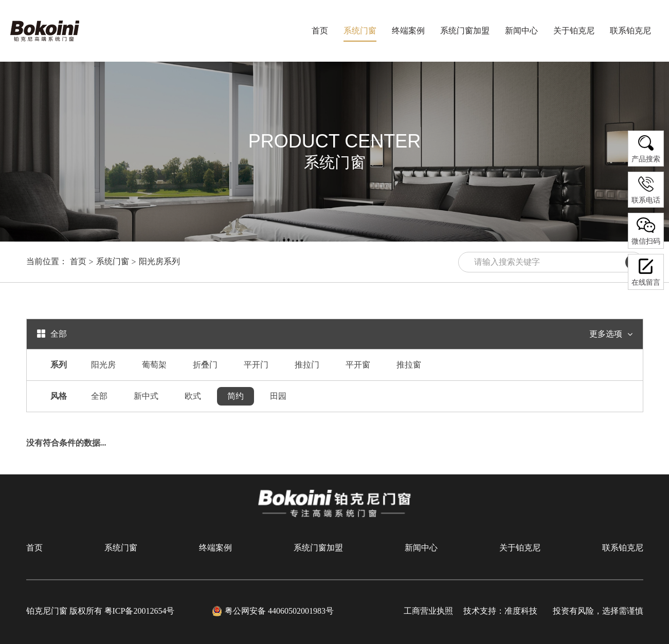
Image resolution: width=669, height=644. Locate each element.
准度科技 (521, 611)
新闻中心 (421, 548)
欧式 (193, 396)
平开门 (256, 365)
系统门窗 (113, 261)
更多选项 (611, 334)
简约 (236, 396)
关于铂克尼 (520, 548)
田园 (278, 396)
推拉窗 (409, 365)
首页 (320, 31)
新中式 (146, 396)
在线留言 (646, 272)
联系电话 (646, 189)
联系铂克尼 (623, 548)
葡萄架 (154, 365)
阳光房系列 (159, 261)
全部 (99, 396)
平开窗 (358, 365)
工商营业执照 (428, 611)
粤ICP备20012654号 (140, 611)
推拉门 (307, 365)
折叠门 (205, 365)
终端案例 (215, 548)
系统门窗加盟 (318, 548)
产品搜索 (646, 148)
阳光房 (103, 365)
